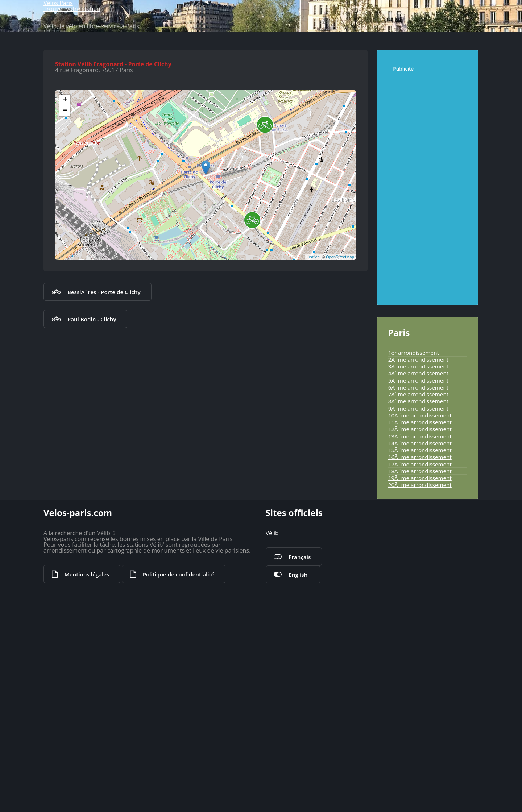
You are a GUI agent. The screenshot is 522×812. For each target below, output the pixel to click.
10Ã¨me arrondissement (413, 576)
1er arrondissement (407, 489)
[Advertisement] (428, 337)
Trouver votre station (429, 31)
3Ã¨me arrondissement (411, 508)
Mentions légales (80, 803)
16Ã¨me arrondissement (413, 635)
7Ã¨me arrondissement (411, 547)
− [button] (67, 293)
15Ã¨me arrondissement (413, 625)
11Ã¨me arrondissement (413, 586)
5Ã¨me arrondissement (411, 528)
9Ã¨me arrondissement (411, 567)
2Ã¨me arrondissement (411, 499)
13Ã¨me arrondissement (413, 605)
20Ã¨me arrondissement (413, 674)
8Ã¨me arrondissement (411, 557)
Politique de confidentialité (156, 803)
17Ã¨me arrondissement (413, 645)
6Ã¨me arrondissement (411, 537)
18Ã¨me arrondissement (413, 654)
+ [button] (67, 282)
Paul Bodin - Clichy (84, 506)
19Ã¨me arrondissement (413, 664)
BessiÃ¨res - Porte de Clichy (94, 479)
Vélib (271, 755)
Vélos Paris (80, 31)
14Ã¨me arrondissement (413, 615)
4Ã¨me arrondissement (411, 518)
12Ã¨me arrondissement (413, 596)
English (292, 795)
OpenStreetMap (338, 439)
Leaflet (311, 439)
